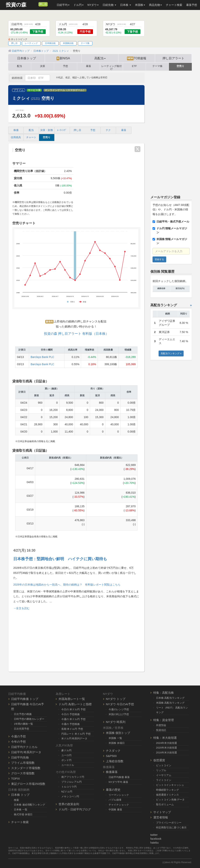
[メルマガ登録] (35, 4)
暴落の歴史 (113, 790)
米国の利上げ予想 (119, 714)
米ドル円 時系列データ (74, 738)
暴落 (88, 66)
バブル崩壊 (115, 800)
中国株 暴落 (115, 810)
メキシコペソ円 (70, 796)
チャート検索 (174, 5)
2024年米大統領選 (167, 743)
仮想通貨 (159, 760)
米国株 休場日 (117, 743)
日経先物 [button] (109, 5)
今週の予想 (18, 736)
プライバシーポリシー (169, 823)
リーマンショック (119, 795)
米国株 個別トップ (118, 733)
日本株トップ (27, 58)
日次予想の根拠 (23, 714)
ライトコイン (164, 780)
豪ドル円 (66, 750)
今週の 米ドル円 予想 (73, 719)
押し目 (43, 4)
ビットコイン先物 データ (170, 800)
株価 (16, 130)
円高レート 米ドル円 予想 (76, 734)
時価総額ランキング (167, 790)
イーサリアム (164, 775)
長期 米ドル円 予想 (72, 729)
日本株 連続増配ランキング (29, 805)
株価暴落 (112, 772)
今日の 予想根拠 (71, 714)
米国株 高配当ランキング (170, 703)
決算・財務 (47, 130)
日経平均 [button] (63, 5)
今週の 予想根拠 (71, 724)
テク (108, 130)
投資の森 (16, 5)
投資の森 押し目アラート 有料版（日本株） (76, 334)
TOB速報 (137, 58)
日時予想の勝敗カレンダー (29, 719)
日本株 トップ (20, 795)
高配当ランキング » (171, 353)
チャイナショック (119, 805)
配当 (20, 66)
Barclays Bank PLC (42, 357)
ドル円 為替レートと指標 (75, 704)
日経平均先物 (20, 757)
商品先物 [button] (155, 5)
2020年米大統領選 (167, 748)
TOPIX (16, 779)
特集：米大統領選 (165, 738)
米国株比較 (68, 43)
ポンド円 (66, 760)
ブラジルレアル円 (71, 782)
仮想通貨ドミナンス (167, 795)
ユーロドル (68, 765)
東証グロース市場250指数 (28, 784)
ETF (134, 66)
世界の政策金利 (69, 804)
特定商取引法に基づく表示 (171, 827)
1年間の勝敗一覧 (23, 724)
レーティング (31, 43)
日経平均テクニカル (24, 747)
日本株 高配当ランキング (170, 698)
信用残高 (16, 137)
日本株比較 (50, 43)
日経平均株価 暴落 (119, 777)
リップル (161, 770)
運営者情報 (161, 817)
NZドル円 (67, 792)
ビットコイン (164, 765)
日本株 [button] (126, 5)
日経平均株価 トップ (25, 699)
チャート (31, 137)
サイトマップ (162, 812)
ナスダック (113, 751)
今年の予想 (18, 742)
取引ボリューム (165, 804)
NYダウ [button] (93, 5)
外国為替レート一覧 (72, 699)
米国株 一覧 (115, 738)
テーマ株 (85, 43)
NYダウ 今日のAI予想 (120, 704)
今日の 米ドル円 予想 (73, 709)
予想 (65, 66)
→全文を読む (21, 608)
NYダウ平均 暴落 (118, 782)
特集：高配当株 (164, 693)
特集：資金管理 (164, 720)
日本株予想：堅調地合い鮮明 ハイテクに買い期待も (60, 559)
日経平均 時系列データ (26, 752)
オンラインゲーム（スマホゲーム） (65, 90)
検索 (16, 800)
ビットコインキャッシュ (170, 785)
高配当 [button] (100, 58)
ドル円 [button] (79, 5)
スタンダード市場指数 (26, 768)
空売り (180, 66)
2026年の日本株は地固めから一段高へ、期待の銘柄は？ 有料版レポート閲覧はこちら (67, 585)
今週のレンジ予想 (119, 709)
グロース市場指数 (23, 773)
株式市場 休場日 (23, 814)
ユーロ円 (66, 755)
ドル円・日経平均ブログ (75, 809)
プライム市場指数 (23, 763)
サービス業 (34, 90)
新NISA (63, 58)
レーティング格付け (112, 67)
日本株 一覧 (21, 810)
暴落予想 (192, 5)
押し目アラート (173, 58)
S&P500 (111, 756)
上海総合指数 (115, 761)
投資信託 (161, 730)
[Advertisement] (76, 639)
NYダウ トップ (116, 699)
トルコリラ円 (69, 787)
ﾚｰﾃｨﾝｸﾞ (62, 130)
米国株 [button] (140, 5)
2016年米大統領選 (167, 753)
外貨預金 (161, 725)
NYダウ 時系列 (116, 722)
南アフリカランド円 (73, 777)
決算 (43, 66)
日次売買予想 (21, 729)
